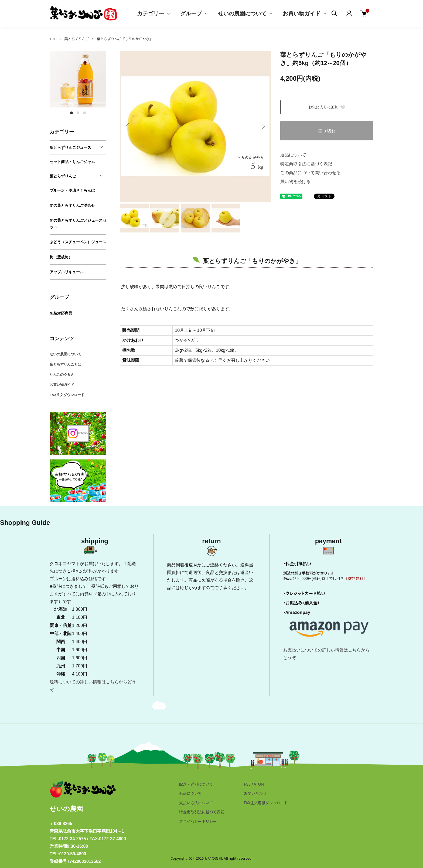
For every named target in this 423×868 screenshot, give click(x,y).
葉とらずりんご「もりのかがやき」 (125, 39)
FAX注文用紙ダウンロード (266, 803)
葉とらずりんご (77, 39)
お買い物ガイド (302, 13)
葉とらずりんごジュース (70, 147)
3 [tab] (84, 113)
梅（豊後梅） (61, 257)
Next (263, 126)
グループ (191, 13)
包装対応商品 (61, 313)
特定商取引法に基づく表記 (306, 164)
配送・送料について (196, 784)
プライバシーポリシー (198, 821)
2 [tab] (78, 113)
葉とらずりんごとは (65, 364)
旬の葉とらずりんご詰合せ (72, 205)
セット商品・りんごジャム (72, 162)
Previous (128, 126)
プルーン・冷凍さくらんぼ (72, 190)
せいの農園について (242, 13)
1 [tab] (71, 113)
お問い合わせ (255, 793)
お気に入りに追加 (327, 107)
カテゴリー (151, 13)
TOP (53, 39)
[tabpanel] (78, 79)
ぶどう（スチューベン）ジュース (78, 242)
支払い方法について (196, 803)
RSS (247, 784)
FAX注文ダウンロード (67, 395)
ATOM (259, 784)
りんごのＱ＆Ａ (62, 375)
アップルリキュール (67, 272)
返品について (293, 155)
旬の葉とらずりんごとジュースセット (78, 224)
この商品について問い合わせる (311, 173)
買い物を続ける (295, 182)
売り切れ (327, 131)
